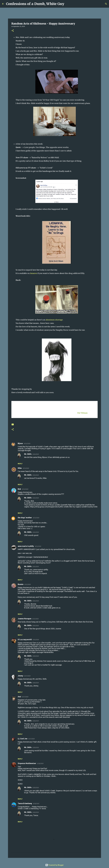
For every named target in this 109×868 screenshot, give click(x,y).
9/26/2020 (35, 454)
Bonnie (21, 584)
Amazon (34, 273)
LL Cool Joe (23, 739)
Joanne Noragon (25, 619)
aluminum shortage (54, 320)
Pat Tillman (82, 413)
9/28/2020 (35, 656)
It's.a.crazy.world (25, 639)
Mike (20, 468)
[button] (13, 31)
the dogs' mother (25, 518)
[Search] (67, 4)
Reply (20, 464)
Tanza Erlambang (25, 803)
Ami (19, 697)
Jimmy (20, 676)
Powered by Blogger (54, 865)
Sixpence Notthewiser (27, 763)
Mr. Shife (28, 454)
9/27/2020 (27, 676)
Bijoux (20, 443)
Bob (19, 489)
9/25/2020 (27, 443)
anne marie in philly (26, 546)
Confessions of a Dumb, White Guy (35, 4)
